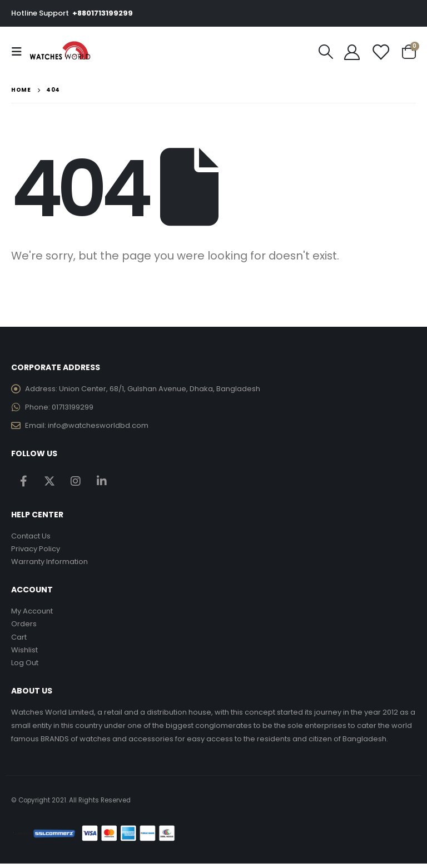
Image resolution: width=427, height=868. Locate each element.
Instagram (76, 482)
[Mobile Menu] (20, 52)
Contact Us (31, 537)
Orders (24, 627)
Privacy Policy (36, 550)
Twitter (49, 482)
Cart (19, 640)
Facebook (23, 482)
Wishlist (24, 653)
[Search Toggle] (326, 52)
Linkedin (102, 482)
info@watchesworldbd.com (98, 426)
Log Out (25, 667)
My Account (32, 613)
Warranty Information (49, 564)
